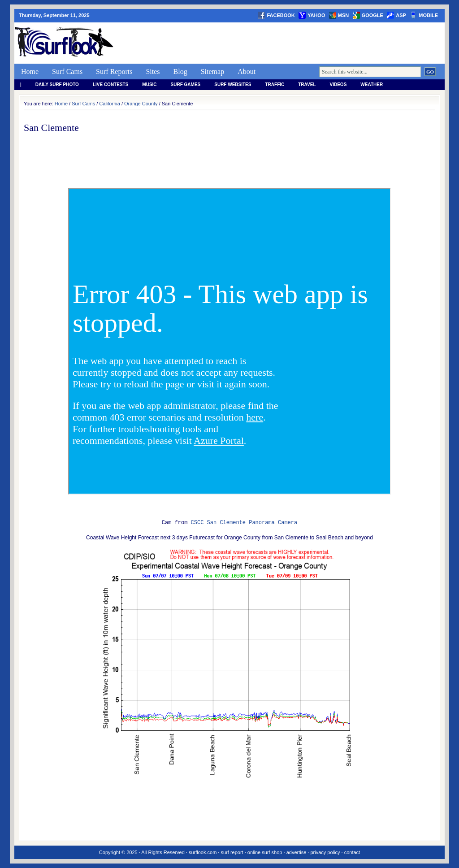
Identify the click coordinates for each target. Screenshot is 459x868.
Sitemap (212, 72)
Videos (338, 85)
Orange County (141, 104)
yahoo (316, 15)
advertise (297, 852)
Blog (180, 72)
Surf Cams (67, 72)
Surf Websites (233, 85)
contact (352, 852)
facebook (281, 15)
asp (401, 15)
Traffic (275, 85)
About (247, 72)
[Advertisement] (281, 43)
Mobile (428, 15)
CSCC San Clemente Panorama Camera (244, 523)
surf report (232, 852)
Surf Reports (114, 72)
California (109, 104)
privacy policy (325, 852)
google (372, 15)
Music (149, 85)
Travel (307, 85)
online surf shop (265, 852)
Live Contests (110, 85)
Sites (153, 72)
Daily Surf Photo (57, 85)
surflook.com (203, 852)
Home (30, 72)
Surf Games (186, 85)
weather (372, 85)
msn (343, 15)
